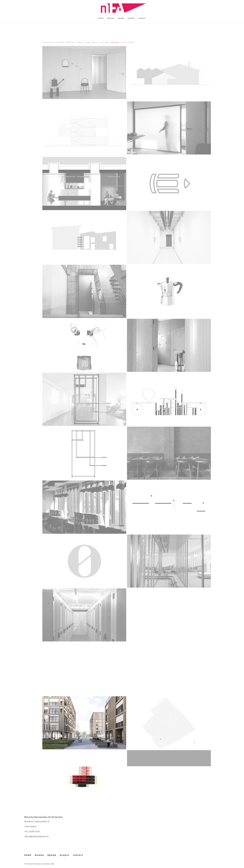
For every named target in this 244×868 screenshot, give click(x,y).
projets (131, 18)
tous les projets (127, 42)
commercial (48, 42)
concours (115, 42)
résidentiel (60, 42)
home (101, 18)
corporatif (104, 42)
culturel (80, 42)
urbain (95, 42)
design (88, 42)
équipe (121, 18)
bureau (111, 18)
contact (142, 18)
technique (70, 42)
